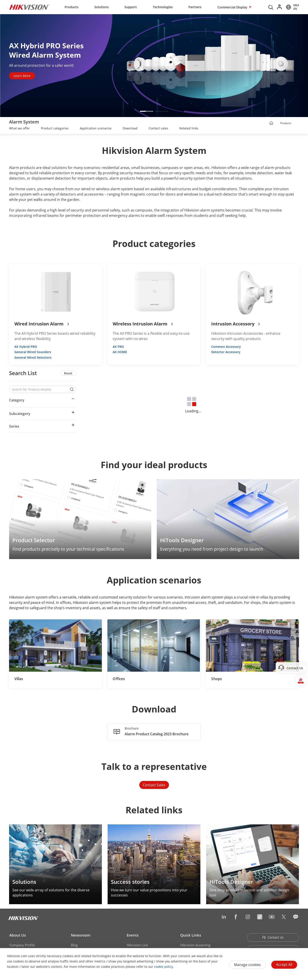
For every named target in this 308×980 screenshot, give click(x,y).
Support (131, 7)
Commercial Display (233, 7)
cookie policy (164, 967)
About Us (18, 935)
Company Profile (22, 945)
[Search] (271, 7)
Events (133, 935)
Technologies (163, 7)
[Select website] (292, 7)
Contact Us (273, 937)
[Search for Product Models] (39, 389)
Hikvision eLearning (195, 945)
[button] (147, 111)
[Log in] (280, 7)
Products (72, 7)
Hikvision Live (137, 945)
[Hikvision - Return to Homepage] (29, 7)
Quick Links (191, 935)
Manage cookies (247, 965)
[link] (19, 129)
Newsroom (81, 935)
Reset (68, 373)
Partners (195, 7)
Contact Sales (154, 785)
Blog (74, 945)
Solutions (102, 7)
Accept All (284, 964)
